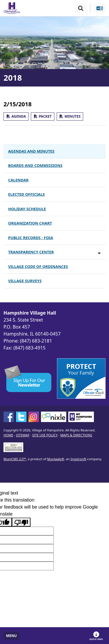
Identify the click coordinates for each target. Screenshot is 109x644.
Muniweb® (56, 459)
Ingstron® (78, 459)
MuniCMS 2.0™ (15, 459)
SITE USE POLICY (45, 435)
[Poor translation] (21, 522)
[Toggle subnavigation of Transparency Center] (99, 253)
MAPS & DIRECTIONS (76, 435)
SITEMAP (23, 435)
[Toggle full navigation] (11, 636)
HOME (8, 435)
